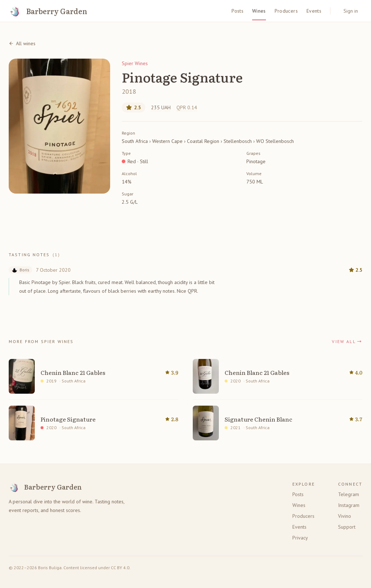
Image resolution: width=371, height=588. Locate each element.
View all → (347, 341)
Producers (286, 11)
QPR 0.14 (187, 107)
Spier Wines (135, 63)
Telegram (349, 494)
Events (314, 11)
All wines (22, 43)
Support (347, 527)
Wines (259, 11)
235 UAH (161, 107)
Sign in (351, 11)
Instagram (349, 505)
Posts (237, 11)
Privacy (300, 538)
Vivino (345, 516)
